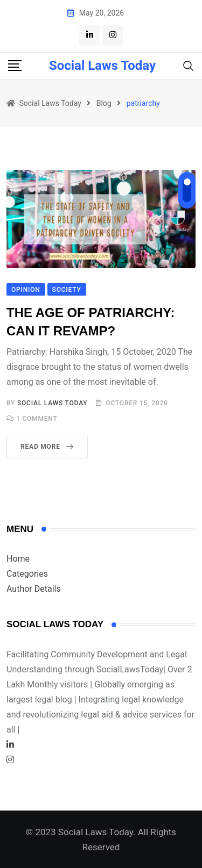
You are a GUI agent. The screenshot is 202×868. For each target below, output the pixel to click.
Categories (27, 574)
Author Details (34, 589)
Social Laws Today (102, 66)
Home (18, 559)
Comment (37, 419)
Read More (49, 447)
